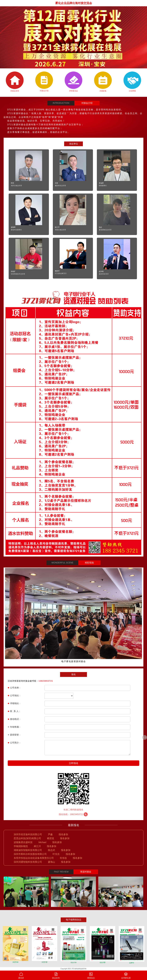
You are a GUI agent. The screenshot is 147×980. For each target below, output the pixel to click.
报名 (74, 674)
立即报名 (74, 763)
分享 (145, 737)
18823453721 (79, 814)
